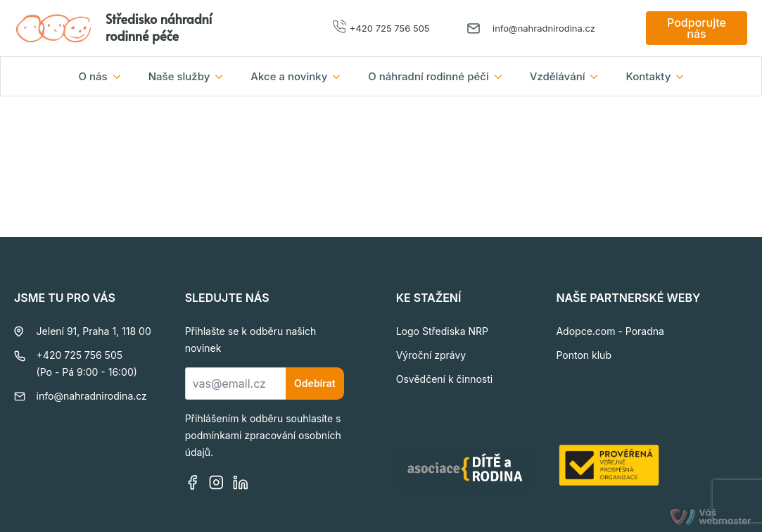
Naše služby (179, 76)
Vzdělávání (558, 76)
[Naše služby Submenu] (223, 76)
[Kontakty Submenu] (684, 76)
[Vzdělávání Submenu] (598, 76)
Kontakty (648, 76)
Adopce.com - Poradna (610, 331)
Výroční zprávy (431, 355)
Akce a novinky (289, 76)
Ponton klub (584, 355)
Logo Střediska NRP (442, 331)
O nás (93, 76)
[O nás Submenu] (121, 76)
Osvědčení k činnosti (445, 379)
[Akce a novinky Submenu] (341, 76)
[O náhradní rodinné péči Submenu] (502, 76)
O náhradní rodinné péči (428, 76)
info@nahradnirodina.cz (544, 28)
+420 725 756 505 (390, 28)
